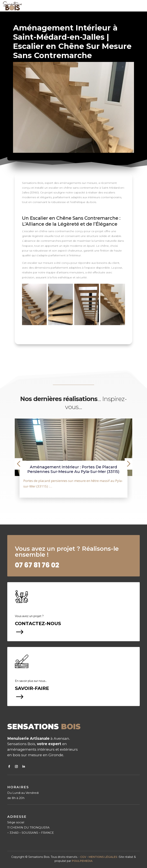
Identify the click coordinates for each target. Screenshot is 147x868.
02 (37, 565)
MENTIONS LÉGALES (103, 857)
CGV (83, 857)
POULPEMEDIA (82, 861)
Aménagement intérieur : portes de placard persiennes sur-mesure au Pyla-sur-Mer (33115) (73, 469)
